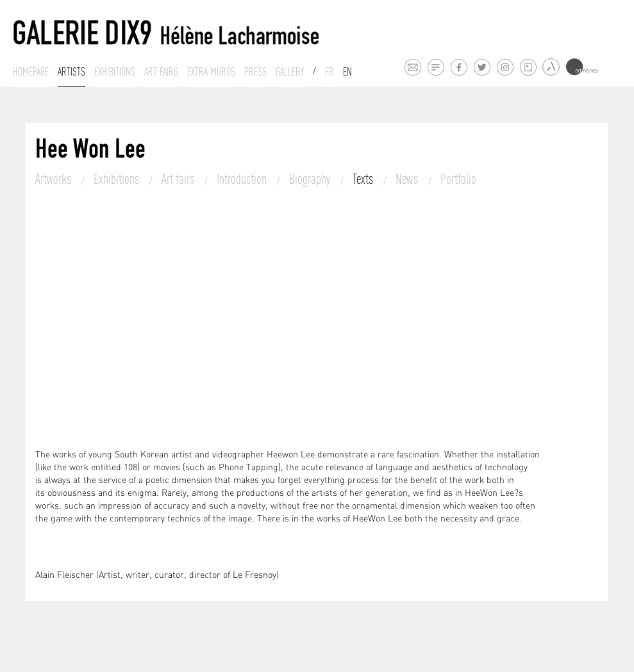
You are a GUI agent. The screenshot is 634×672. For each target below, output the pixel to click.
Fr (330, 72)
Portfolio (458, 179)
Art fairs (161, 72)
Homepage (31, 72)
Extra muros (211, 72)
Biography (311, 179)
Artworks (54, 179)
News (408, 179)
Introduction (243, 179)
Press (255, 72)
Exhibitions (115, 72)
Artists (71, 72)
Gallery (290, 72)
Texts (364, 179)
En (347, 72)
